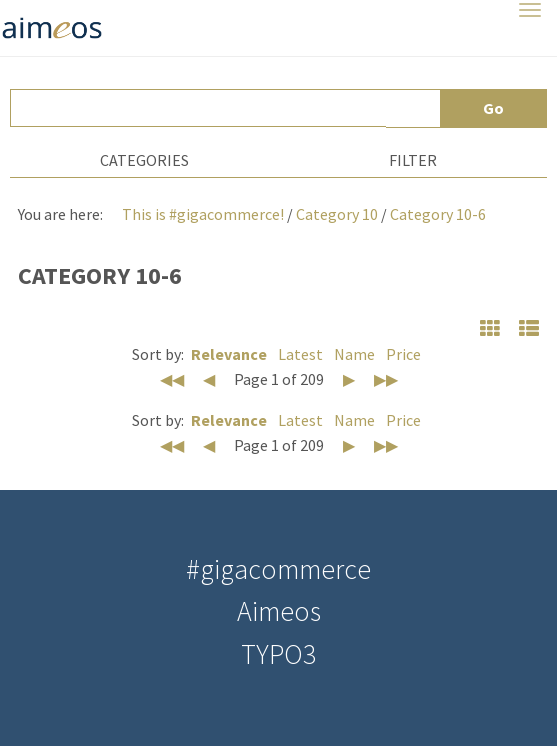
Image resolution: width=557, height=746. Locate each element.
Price (403, 354)
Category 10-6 (438, 214)
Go (493, 108)
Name (354, 354)
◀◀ (172, 379)
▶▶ (386, 379)
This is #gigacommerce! (203, 214)
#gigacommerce (278, 569)
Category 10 (337, 214)
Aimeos (279, 611)
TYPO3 (278, 654)
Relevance (229, 354)
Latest (300, 354)
